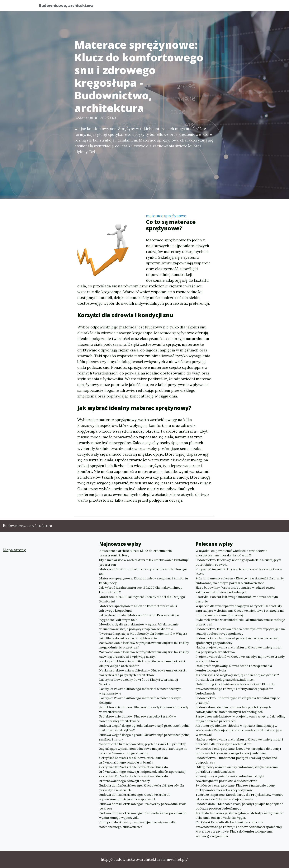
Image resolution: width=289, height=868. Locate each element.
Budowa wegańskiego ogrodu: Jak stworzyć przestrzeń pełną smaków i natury (144, 737)
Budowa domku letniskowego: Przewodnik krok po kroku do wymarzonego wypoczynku (143, 815)
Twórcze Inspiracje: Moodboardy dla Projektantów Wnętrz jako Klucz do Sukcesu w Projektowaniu (143, 636)
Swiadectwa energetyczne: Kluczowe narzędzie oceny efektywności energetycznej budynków (235, 788)
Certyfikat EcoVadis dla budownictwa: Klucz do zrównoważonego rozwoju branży (134, 778)
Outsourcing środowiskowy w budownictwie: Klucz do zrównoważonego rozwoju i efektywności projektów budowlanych (235, 689)
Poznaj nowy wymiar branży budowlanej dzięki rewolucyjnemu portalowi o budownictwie (230, 778)
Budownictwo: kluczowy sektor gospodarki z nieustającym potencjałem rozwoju (238, 562)
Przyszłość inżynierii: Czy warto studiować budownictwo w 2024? (239, 571)
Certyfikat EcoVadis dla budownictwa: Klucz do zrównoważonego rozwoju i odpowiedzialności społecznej (142, 769)
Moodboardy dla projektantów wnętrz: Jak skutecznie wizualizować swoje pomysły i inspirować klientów (139, 627)
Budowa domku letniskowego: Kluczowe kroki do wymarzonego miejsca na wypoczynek (135, 797)
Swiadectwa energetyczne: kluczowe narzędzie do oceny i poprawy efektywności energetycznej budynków (238, 751)
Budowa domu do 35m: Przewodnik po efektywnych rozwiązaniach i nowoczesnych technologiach (233, 709)
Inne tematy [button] (236, 7)
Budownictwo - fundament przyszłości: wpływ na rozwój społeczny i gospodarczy (237, 640)
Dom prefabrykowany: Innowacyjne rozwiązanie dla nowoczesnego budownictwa (137, 824)
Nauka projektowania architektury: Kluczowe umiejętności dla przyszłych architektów (142, 663)
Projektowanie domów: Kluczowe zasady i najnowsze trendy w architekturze (144, 709)
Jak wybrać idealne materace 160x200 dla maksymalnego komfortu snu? (141, 590)
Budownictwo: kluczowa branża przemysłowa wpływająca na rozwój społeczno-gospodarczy (240, 631)
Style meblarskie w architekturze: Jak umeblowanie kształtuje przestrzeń (144, 562)
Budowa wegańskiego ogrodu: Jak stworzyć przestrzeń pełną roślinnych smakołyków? (144, 728)
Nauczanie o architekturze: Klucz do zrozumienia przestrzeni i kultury (135, 553)
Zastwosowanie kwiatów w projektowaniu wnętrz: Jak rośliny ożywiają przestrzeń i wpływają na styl (144, 654)
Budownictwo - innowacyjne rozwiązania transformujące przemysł (238, 700)
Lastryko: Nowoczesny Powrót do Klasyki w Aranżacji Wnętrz (139, 682)
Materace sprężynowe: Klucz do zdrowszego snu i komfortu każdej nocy (144, 581)
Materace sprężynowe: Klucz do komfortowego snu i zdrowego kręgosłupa (138, 608)
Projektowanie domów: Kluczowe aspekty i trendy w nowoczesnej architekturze (138, 719)
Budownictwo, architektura (69, 6)
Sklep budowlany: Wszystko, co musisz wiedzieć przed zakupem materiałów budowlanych (235, 590)
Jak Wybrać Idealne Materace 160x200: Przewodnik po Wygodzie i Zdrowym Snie (139, 617)
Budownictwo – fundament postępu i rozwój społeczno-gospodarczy (237, 760)
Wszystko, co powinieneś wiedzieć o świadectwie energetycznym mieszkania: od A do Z (231, 553)
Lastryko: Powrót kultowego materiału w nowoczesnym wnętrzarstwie (140, 691)
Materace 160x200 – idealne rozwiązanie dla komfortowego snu (143, 571)
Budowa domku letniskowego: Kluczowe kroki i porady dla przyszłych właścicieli (142, 788)
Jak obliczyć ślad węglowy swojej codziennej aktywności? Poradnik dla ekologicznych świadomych (237, 677)
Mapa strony (14, 550)
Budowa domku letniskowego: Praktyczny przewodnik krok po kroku (142, 806)
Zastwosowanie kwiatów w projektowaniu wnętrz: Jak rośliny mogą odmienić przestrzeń (144, 645)
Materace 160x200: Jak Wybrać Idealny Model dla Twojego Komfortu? (142, 599)
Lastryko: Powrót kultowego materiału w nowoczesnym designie (140, 700)
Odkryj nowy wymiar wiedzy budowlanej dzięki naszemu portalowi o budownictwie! (237, 769)
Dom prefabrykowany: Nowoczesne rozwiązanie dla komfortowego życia (234, 668)
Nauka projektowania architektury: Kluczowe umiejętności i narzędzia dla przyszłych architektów (143, 673)
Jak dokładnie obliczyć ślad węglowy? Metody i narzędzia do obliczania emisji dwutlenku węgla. (239, 815)
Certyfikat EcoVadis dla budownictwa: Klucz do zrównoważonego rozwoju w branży (134, 760)
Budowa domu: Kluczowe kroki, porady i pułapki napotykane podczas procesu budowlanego (239, 806)
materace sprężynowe (166, 216)
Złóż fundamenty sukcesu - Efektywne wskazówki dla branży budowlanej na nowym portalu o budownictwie (240, 581)
